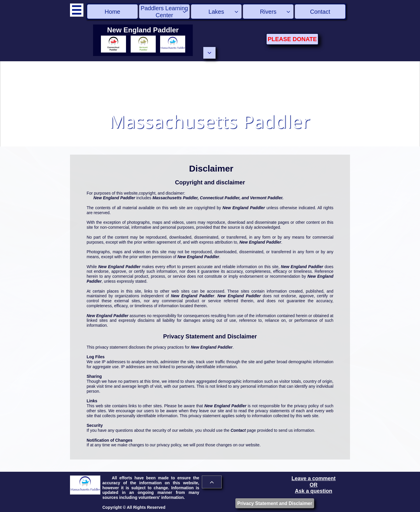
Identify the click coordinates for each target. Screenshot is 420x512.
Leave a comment (313, 478)
